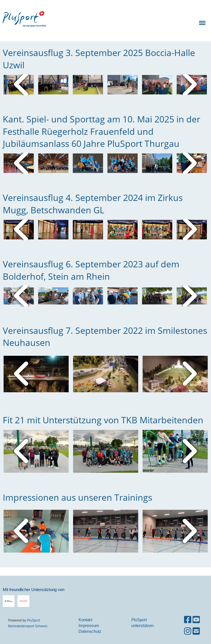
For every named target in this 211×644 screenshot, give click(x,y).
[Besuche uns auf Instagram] (188, 631)
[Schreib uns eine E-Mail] (196, 631)
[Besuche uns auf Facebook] (188, 620)
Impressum (89, 625)
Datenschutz (90, 631)
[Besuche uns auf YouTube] (196, 620)
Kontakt (85, 620)
